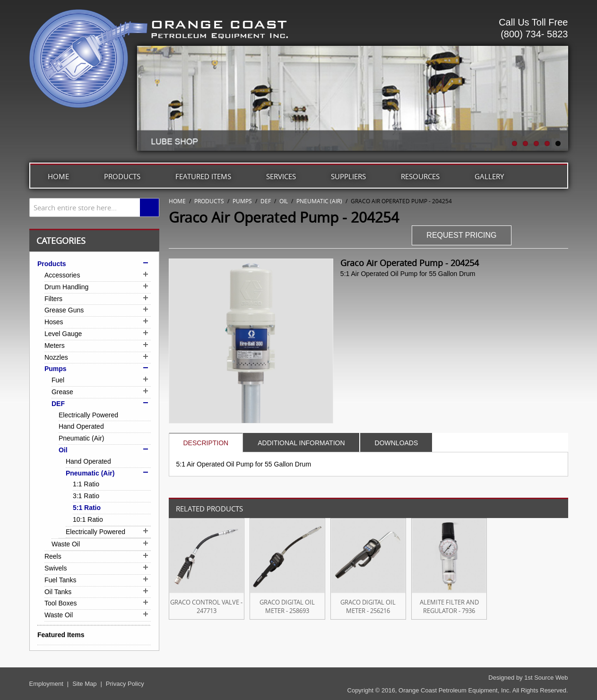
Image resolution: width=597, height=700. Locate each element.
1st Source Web (546, 678)
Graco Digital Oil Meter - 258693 (287, 606)
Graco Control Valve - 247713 (206, 606)
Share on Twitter (559, 236)
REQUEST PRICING (461, 235)
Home (58, 176)
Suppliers (348, 176)
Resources (420, 176)
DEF (266, 201)
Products (122, 176)
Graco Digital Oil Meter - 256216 (368, 606)
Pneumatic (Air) (319, 201)
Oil (284, 201)
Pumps (242, 201)
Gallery (489, 176)
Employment (46, 684)
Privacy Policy (125, 684)
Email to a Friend (521, 236)
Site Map (84, 684)
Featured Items (203, 176)
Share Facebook (540, 236)
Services (281, 176)
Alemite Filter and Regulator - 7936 (449, 606)
